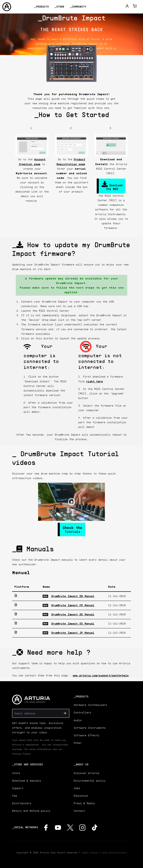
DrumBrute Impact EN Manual (73, 596)
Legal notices (90, 852)
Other (78, 743)
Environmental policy (90, 781)
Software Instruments (90, 728)
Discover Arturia (86, 773)
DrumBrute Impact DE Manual (73, 614)
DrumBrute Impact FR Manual (73, 605)
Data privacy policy (114, 852)
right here (95, 381)
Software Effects (86, 735)
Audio (78, 720)
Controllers (82, 712)
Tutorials (73, 529)
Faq (14, 796)
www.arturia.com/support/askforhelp (101, 675)
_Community (78, 7)
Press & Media (84, 803)
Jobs (77, 788)
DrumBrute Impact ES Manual (73, 623)
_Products (41, 7)
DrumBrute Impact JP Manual (73, 633)
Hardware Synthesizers (90, 705)
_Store (59, 7)
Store (16, 773)
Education (81, 796)
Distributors (22, 803)
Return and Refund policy (31, 811)
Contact (79, 811)
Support (18, 788)
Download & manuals (27, 781)
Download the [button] (112, 186)
